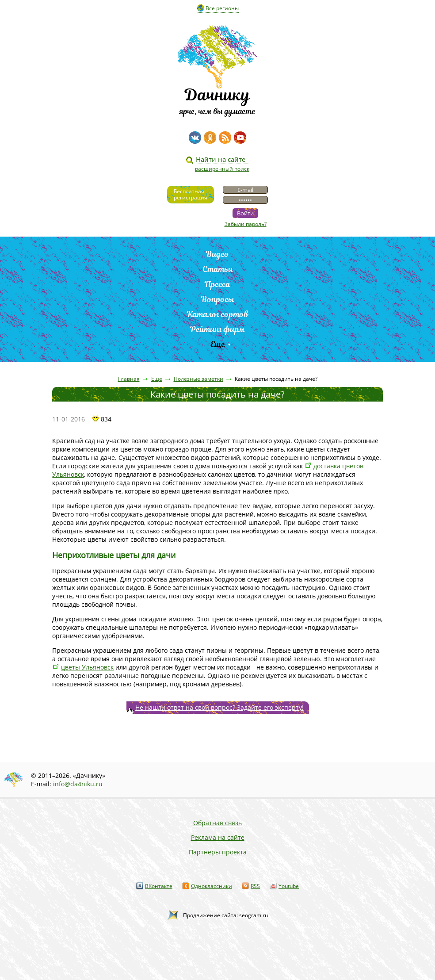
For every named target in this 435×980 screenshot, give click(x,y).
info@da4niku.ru (78, 784)
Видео (217, 254)
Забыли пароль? (246, 224)
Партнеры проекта (218, 852)
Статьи (218, 269)
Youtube (289, 886)
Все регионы (222, 8)
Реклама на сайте (218, 837)
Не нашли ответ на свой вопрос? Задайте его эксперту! (219, 707)
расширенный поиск (222, 169)
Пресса (217, 284)
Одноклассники (212, 886)
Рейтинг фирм (217, 329)
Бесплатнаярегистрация (191, 194)
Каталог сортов (218, 314)
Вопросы (218, 299)
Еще (218, 344)
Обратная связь (217, 823)
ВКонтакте (159, 886)
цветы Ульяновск (87, 667)
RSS (255, 886)
